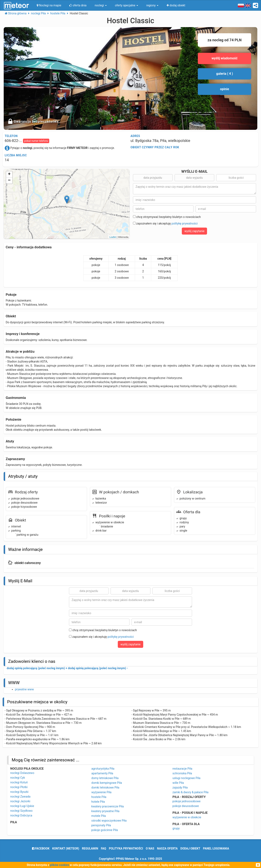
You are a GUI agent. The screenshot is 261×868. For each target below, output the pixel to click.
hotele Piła (98, 802)
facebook (41, 848)
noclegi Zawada (20, 797)
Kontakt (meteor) (66, 848)
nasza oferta (167, 848)
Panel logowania (216, 848)
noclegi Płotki (19, 787)
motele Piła (98, 816)
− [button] (9, 181)
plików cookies (59, 865)
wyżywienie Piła (101, 792)
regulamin (90, 848)
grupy (176, 828)
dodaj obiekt (190, 848)
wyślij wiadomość (225, 58)
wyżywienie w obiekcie (187, 817)
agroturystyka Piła (103, 769)
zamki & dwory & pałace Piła (191, 792)
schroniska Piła (182, 773)
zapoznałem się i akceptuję (165, 223)
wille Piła (178, 783)
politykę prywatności (185, 223)
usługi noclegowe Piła (187, 778)
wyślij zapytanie (195, 231)
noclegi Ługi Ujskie (22, 806)
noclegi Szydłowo (21, 811)
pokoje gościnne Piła (105, 830)
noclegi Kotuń (19, 782)
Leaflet (113, 237)
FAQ (104, 848)
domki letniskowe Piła (105, 787)
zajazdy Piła (180, 787)
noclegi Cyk (18, 778)
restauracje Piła (182, 769)
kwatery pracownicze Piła (108, 806)
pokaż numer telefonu (36, 141)
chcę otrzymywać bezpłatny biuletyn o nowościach (167, 217)
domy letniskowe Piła (105, 778)
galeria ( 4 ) (224, 74)
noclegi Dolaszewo (22, 773)
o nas (150, 848)
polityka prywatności (126, 848)
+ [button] (9, 174)
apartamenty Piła (102, 773)
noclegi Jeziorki (20, 801)
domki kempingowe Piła (107, 783)
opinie (224, 89)
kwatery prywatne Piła (105, 811)
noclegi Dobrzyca (21, 815)
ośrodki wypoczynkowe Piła (109, 821)
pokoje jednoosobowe (187, 801)
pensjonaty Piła (101, 825)
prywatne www (24, 689)
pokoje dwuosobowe (186, 806)
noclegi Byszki (19, 792)
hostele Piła (99, 797)
